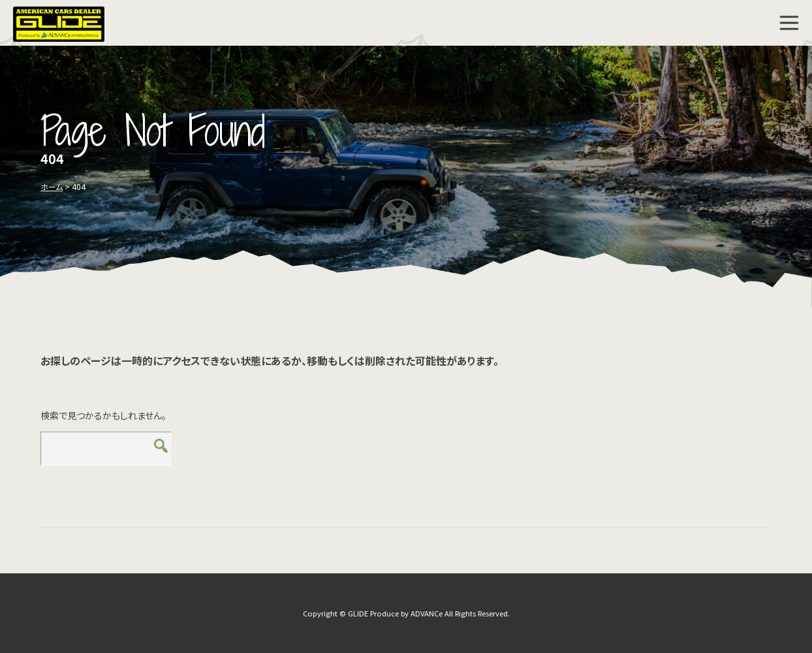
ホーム (52, 186)
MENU (789, 23)
